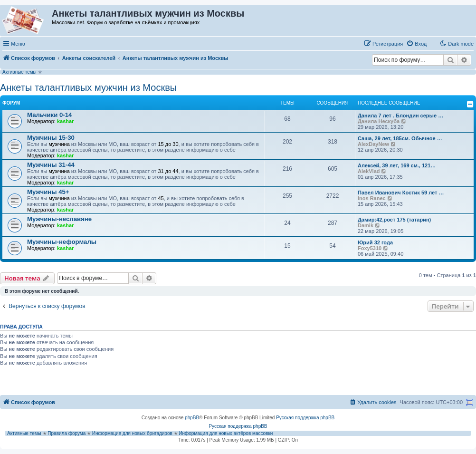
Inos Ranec (372, 198)
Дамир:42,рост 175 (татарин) (394, 220)
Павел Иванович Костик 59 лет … (401, 193)
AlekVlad (369, 171)
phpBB (192, 418)
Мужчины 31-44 (51, 165)
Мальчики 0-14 (49, 115)
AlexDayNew (373, 144)
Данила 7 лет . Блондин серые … (400, 116)
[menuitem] (416, 44)
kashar (65, 121)
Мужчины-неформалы (62, 242)
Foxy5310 (370, 248)
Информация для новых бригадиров (132, 433)
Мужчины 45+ (48, 192)
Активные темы (19, 72)
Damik (366, 225)
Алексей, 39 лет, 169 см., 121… (397, 165)
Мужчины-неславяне (59, 219)
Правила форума (67, 433)
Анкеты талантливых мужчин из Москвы (88, 87)
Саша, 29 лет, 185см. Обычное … (400, 138)
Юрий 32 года (375, 242)
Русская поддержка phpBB (305, 418)
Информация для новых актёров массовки (226, 433)
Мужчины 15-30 (51, 138)
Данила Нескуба (379, 121)
